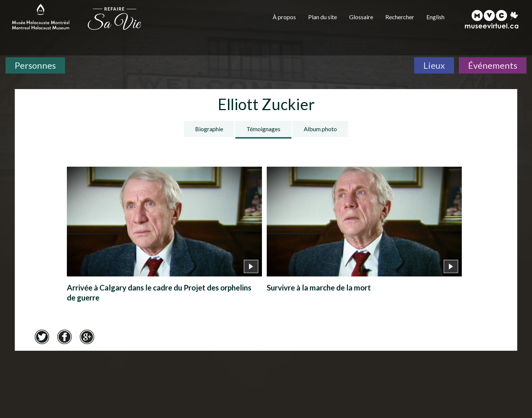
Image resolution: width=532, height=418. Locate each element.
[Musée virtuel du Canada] (492, 19)
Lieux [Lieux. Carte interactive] (434, 65)
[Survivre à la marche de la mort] (364, 231)
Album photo (320, 129)
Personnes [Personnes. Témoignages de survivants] (35, 65)
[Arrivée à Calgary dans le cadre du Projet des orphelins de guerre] (164, 237)
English (435, 17)
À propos (284, 17)
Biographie (209, 129)
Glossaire (361, 17)
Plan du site (323, 17)
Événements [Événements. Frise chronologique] (493, 65)
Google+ (87, 337)
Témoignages (263, 129)
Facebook (64, 337)
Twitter (42, 337)
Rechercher (400, 17)
